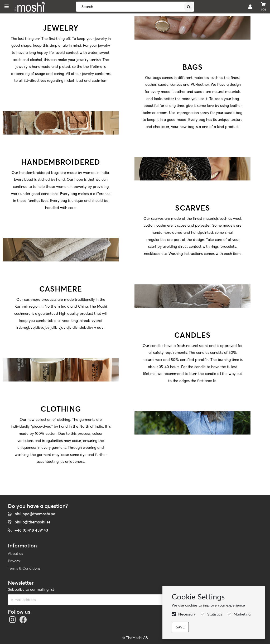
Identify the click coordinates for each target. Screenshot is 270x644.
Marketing (242, 614)
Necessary (187, 614)
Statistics (215, 614)
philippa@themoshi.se (35, 514)
